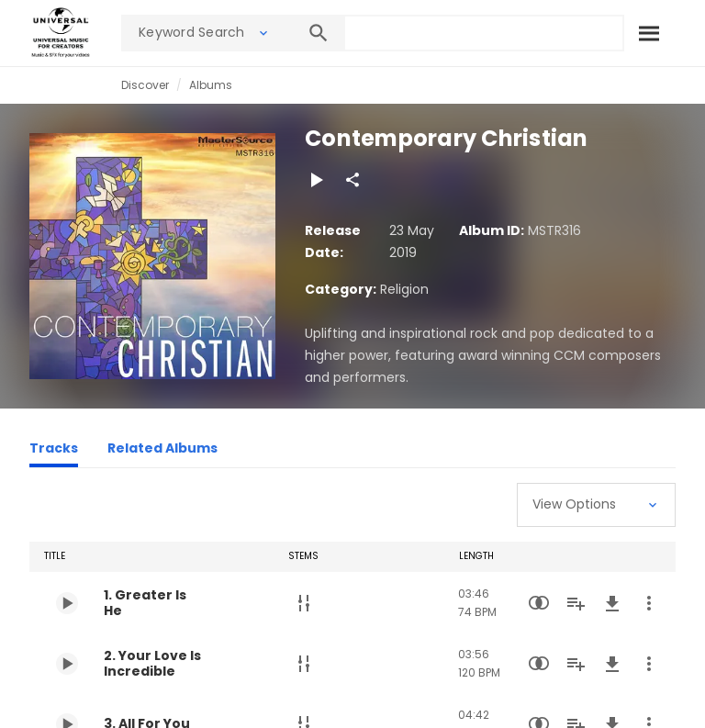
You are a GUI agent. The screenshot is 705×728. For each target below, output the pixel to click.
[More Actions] (649, 603)
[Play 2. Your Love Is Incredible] (67, 664)
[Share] (352, 180)
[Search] (648, 33)
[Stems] (304, 603)
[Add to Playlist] (576, 603)
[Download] (612, 603)
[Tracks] (54, 451)
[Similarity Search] (539, 603)
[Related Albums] (162, 451)
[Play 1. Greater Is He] (67, 603)
